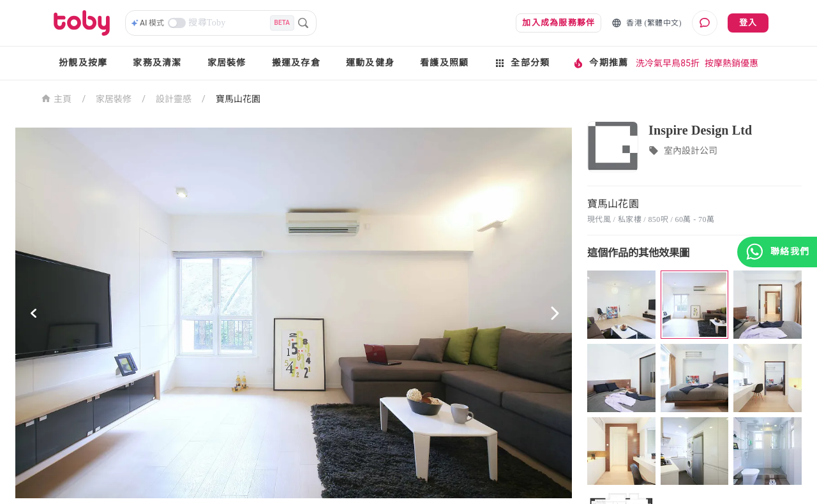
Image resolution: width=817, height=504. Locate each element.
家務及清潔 (157, 63)
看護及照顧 (444, 63)
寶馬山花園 (238, 99)
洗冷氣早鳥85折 (668, 63)
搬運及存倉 (296, 63)
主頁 (56, 98)
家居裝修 (227, 63)
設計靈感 (174, 99)
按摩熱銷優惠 (731, 63)
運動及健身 (370, 63)
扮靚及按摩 (83, 63)
